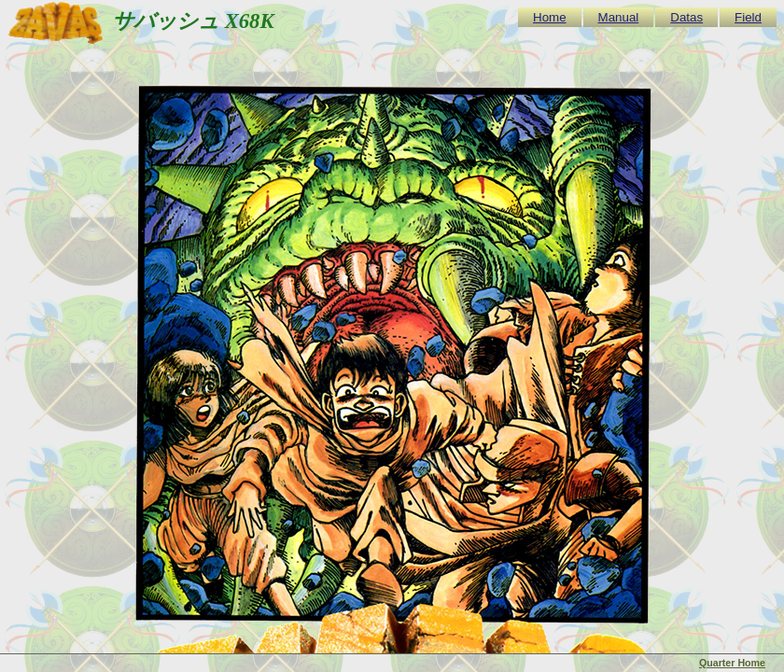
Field (748, 17)
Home (550, 17)
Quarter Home (732, 663)
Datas (686, 17)
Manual (619, 17)
